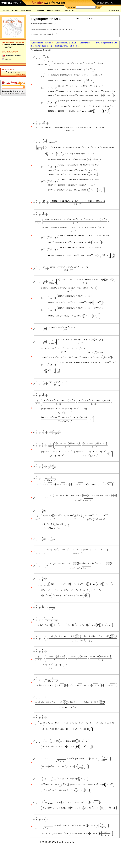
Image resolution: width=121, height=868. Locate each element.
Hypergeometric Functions (41, 43)
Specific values (86, 43)
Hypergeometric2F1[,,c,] (65, 43)
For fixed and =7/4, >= (66, 46)
